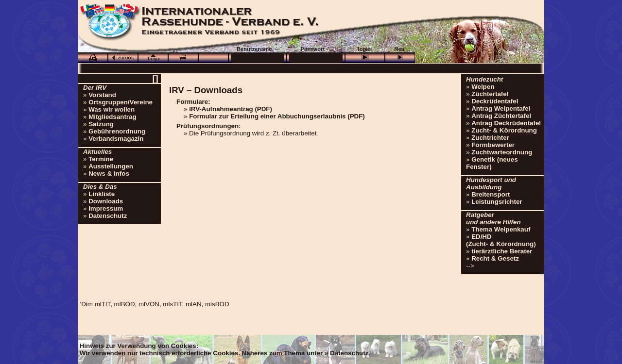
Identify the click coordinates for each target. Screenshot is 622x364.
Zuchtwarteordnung (502, 152)
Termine (101, 159)
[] (155, 78)
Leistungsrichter (497, 202)
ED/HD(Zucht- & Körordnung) (501, 240)
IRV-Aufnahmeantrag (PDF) (231, 109)
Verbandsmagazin (116, 139)
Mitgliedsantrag (112, 117)
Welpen (483, 87)
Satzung (101, 124)
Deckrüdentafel (495, 101)
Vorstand (102, 95)
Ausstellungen (111, 166)
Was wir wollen (112, 109)
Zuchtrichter (490, 138)
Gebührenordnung (117, 131)
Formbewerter (493, 145)
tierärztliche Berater (502, 251)
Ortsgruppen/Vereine (121, 102)
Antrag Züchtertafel (501, 116)
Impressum (106, 208)
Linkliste (102, 194)
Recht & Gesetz (495, 258)
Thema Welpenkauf (501, 229)
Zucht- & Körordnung (504, 130)
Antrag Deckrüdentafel (506, 123)
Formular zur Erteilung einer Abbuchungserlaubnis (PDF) (277, 116)
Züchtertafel (490, 94)
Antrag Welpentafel (501, 108)
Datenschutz (108, 216)
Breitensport (491, 194)
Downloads (106, 201)
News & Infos (109, 174)
